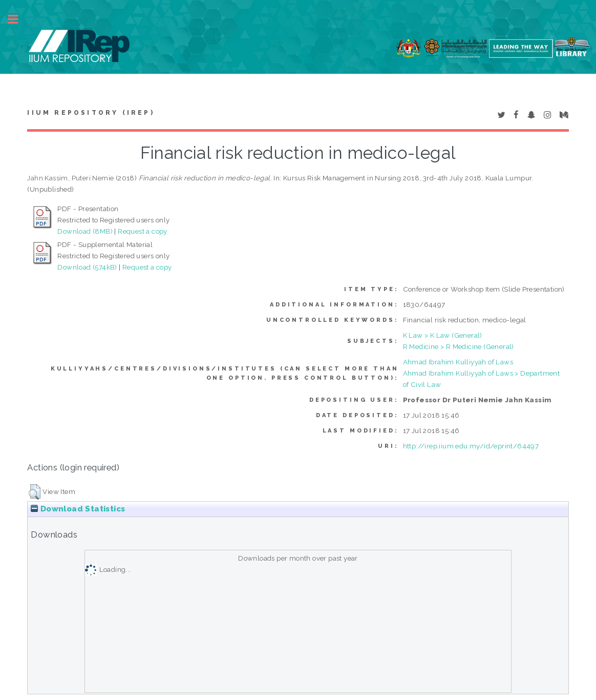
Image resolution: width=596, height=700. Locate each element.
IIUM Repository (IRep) (91, 113)
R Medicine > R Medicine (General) (459, 346)
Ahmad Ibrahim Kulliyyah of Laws (458, 362)
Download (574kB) (87, 267)
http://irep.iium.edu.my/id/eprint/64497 (471, 446)
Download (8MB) (85, 231)
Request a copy (143, 231)
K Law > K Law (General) (443, 335)
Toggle (18, 19)
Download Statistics (78, 509)
